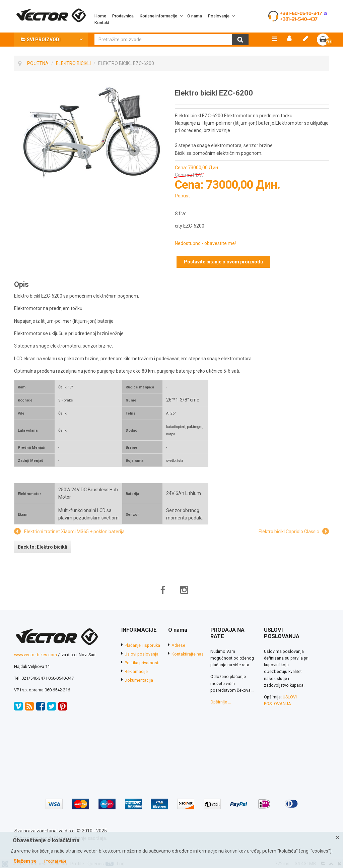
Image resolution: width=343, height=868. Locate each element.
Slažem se (25, 861)
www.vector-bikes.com (36, 657)
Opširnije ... (221, 704)
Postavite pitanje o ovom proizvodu (223, 264)
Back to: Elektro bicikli (43, 549)
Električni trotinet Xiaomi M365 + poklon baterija (74, 534)
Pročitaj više (55, 861)
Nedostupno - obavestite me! (205, 246)
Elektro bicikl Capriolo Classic (289, 534)
